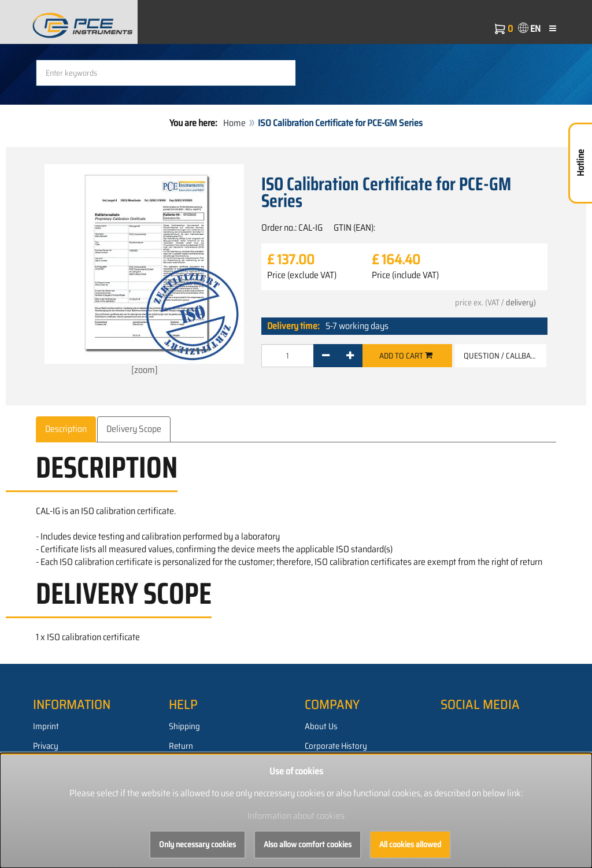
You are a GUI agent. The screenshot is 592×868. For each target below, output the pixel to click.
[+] (350, 356)
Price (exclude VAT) (302, 275)
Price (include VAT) (405, 275)
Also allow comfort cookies (308, 844)
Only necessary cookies (197, 844)
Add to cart (406, 356)
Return (181, 746)
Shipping (184, 726)
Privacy (46, 746)
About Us (321, 726)
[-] (326, 356)
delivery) (521, 302)
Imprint (46, 726)
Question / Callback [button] (502, 356)
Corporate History (336, 746)
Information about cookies (296, 816)
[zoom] (144, 271)
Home (234, 123)
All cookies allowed (410, 844)
